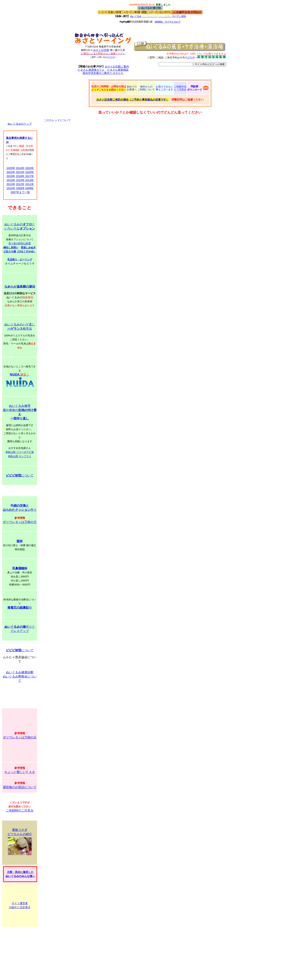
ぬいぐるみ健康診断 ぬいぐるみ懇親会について (20, 676)
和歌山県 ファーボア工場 (20, 452)
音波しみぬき (28, 247)
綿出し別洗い (11, 247)
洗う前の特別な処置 (20, 243)
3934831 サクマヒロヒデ (168, 22)
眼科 (20, 541)
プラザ (112, 57)
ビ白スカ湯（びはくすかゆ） (20, 251)
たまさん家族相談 (118, 70)
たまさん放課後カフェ (91, 70)
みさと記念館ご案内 (117, 66)
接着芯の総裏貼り (20, 608)
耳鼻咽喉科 (20, 568)
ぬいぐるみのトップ (20, 124)
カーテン (176, 16)
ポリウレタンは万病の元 (20, 522)
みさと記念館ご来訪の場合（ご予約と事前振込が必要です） (133, 100)
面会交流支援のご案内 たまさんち (103, 73)
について (20, 475)
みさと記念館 (101, 50)
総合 (184, 16)
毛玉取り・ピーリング (20, 260)
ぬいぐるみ (136, 16)
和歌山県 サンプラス (20, 456)
